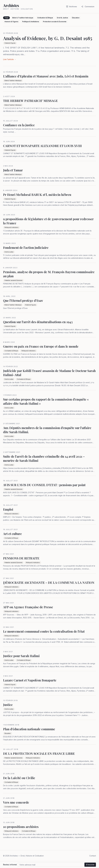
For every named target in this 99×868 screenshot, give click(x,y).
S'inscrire (90, 865)
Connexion (88, 7)
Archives (72, 7)
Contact (93, 856)
